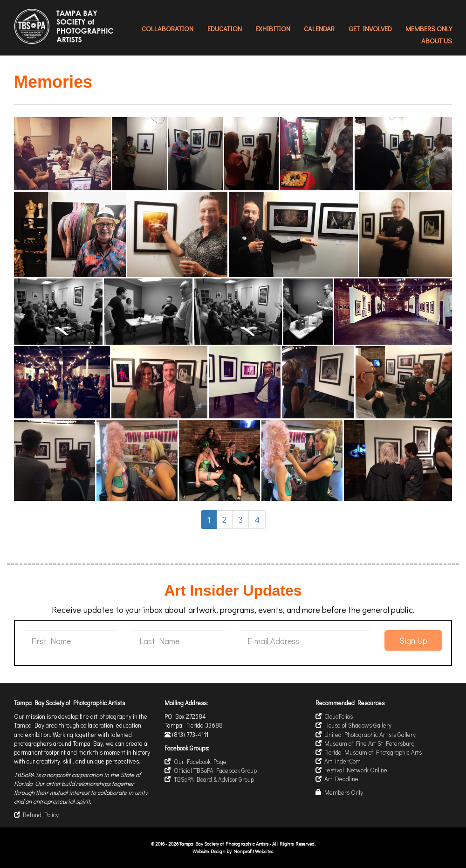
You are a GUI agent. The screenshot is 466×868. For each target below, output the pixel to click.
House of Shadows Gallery (358, 725)
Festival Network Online (356, 770)
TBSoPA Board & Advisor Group (214, 779)
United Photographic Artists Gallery (370, 735)
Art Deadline (341, 779)
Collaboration (168, 29)
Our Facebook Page (200, 762)
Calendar (319, 29)
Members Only (429, 29)
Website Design (209, 851)
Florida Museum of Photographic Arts (373, 752)
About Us (437, 41)
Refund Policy (41, 815)
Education (225, 29)
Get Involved (370, 29)
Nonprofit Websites (253, 851)
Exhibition (273, 29)
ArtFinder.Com (343, 761)
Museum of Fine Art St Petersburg (370, 743)
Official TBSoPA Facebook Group (215, 771)
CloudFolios (339, 716)
